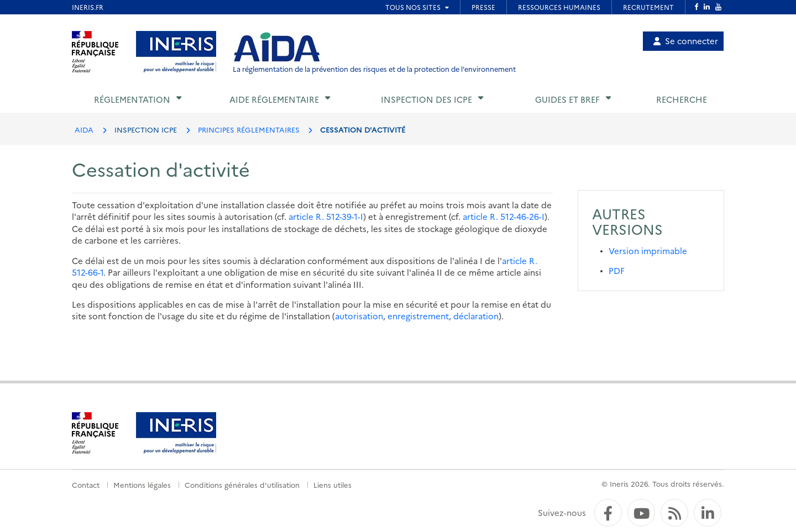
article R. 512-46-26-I (504, 216)
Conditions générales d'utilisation (242, 484)
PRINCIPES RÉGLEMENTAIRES (249, 129)
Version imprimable (648, 251)
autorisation (359, 316)
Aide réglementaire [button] (274, 99)
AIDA (84, 129)
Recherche (682, 99)
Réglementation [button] (132, 99)
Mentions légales (142, 484)
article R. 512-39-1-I (326, 216)
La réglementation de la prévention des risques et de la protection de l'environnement (374, 69)
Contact (86, 484)
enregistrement (418, 316)
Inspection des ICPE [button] (426, 99)
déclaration (476, 316)
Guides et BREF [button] (567, 99)
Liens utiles (332, 484)
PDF (617, 270)
